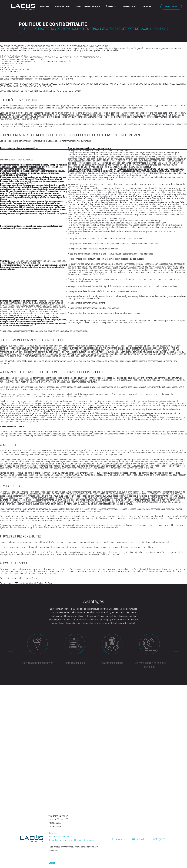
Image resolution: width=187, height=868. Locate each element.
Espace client (63, 6)
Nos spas (45, 6)
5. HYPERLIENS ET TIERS (12, 63)
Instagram (159, 839)
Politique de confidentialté (60, 837)
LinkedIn (139, 839)
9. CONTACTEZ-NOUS (10, 72)
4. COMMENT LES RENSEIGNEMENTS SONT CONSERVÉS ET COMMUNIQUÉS (36, 61)
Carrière (146, 6)
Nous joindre (171, 7)
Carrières (52, 833)
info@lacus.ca (55, 823)
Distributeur (129, 6)
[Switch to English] (157, 7)
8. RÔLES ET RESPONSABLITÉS (15, 70)
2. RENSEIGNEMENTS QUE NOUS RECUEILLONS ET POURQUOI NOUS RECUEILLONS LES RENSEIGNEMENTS (50, 57)
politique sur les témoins (33, 361)
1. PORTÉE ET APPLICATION (13, 55)
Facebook (118, 839)
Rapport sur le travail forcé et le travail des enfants (71, 840)
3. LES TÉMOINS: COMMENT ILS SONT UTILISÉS (22, 59)
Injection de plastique (88, 6)
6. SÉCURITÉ (6, 65)
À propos (111, 6)
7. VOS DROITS (7, 68)
